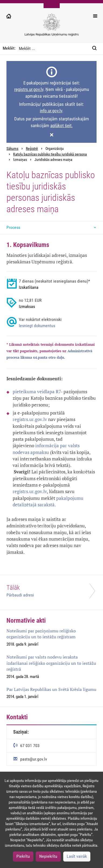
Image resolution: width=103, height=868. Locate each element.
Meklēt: (9, 48)
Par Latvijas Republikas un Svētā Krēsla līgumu (51, 689)
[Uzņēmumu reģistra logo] (52, 28)
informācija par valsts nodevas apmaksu (46, 449)
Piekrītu (23, 856)
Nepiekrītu (48, 856)
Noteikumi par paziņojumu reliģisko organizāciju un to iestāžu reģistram (41, 634)
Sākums (12, 149)
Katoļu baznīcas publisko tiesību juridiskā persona (50, 154)
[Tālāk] (51, 592)
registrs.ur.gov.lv (29, 89)
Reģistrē (32, 149)
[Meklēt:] (96, 49)
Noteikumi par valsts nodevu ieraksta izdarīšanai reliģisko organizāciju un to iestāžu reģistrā (51, 663)
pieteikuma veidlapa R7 (37, 391)
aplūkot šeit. (61, 126)
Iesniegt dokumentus (37, 326)
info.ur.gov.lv (51, 111)
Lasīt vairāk (77, 856)
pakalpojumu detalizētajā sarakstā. (48, 501)
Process (13, 227)
